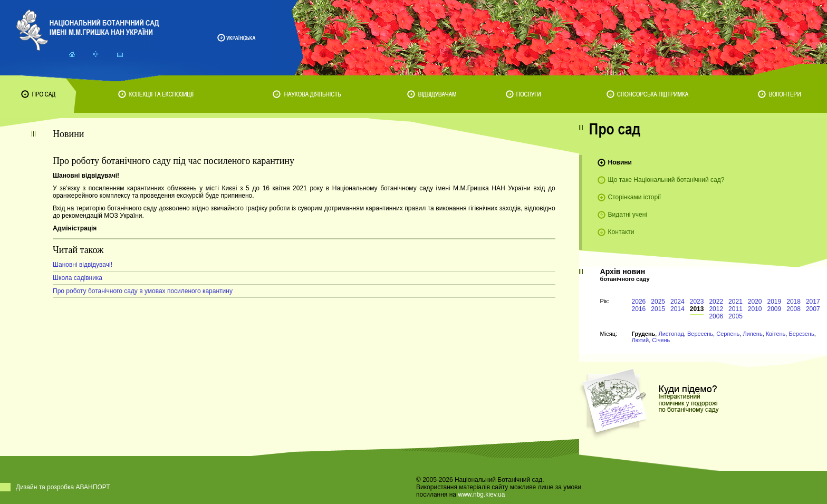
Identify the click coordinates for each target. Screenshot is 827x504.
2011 (735, 309)
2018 (794, 302)
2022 (716, 302)
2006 (716, 316)
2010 (755, 309)
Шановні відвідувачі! (83, 265)
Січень (661, 340)
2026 (639, 302)
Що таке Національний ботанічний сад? (666, 180)
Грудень (644, 334)
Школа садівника (78, 278)
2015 (658, 309)
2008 (794, 309)
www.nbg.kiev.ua (481, 495)
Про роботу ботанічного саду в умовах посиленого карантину (143, 291)
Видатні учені (628, 215)
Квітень (776, 334)
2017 (813, 302)
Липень (752, 334)
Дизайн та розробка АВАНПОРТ (63, 487)
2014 (677, 309)
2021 (735, 302)
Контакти (621, 232)
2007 (813, 309)
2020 (755, 302)
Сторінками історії (635, 197)
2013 (697, 309)
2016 (639, 309)
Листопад (671, 334)
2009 (775, 309)
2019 (775, 302)
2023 (697, 302)
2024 (677, 302)
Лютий (641, 340)
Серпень (728, 334)
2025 (658, 302)
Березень (801, 334)
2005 (735, 316)
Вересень (700, 334)
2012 (716, 309)
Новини (620, 162)
